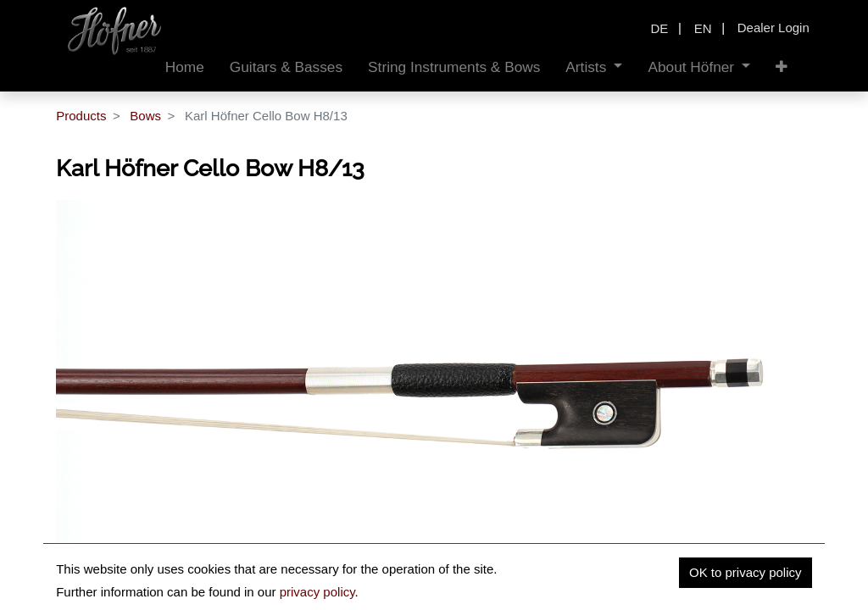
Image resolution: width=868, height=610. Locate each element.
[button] (782, 67)
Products (81, 116)
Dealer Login (773, 28)
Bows (145, 116)
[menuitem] (185, 67)
